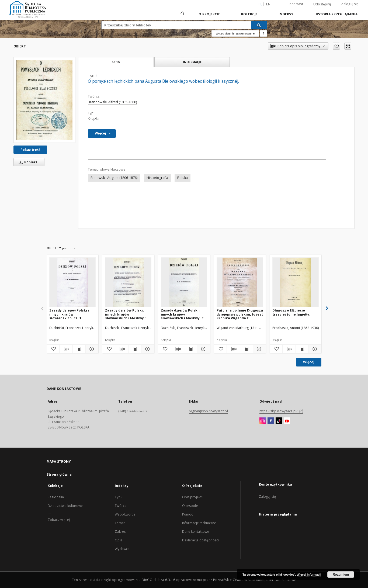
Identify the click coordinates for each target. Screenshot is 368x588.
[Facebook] (271, 421)
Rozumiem (341, 575)
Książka (94, 119)
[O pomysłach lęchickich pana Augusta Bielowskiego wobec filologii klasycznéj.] (44, 100)
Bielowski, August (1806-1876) (114, 178)
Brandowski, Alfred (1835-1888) (112, 102)
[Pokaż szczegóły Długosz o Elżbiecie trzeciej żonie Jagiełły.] (314, 349)
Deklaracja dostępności (201, 540)
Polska (183, 178)
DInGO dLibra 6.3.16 (159, 580)
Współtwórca (125, 514)
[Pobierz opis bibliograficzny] (66, 349)
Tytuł (119, 497)
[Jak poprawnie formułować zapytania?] (263, 33)
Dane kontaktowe (196, 532)
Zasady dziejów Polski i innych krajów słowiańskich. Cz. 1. (69, 314)
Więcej (309, 362)
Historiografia (157, 178)
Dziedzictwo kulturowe (65, 506)
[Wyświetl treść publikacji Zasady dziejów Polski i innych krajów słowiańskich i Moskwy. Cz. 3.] (191, 349)
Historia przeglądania (336, 14)
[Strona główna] (182, 14)
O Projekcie (209, 14)
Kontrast (296, 4)
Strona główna (59, 474)
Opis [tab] (116, 62)
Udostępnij (322, 4)
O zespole (190, 506)
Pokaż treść (30, 150)
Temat (120, 523)
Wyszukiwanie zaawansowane (235, 33)
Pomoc (188, 514)
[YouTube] (287, 421)
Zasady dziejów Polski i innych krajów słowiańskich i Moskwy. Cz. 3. (184, 314)
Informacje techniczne (199, 523)
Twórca (121, 506)
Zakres (120, 532)
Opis (118, 540)
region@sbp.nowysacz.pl (208, 411)
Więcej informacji (309, 575)
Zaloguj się (350, 4)
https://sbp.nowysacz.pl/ (281, 411)
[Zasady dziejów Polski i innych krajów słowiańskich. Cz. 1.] (72, 283)
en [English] (268, 4)
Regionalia (56, 497)
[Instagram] (263, 421)
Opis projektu (193, 497)
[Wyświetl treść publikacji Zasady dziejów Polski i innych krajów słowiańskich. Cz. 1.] (79, 349)
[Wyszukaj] (259, 25)
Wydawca (122, 549)
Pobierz (27, 162)
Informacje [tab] (192, 62)
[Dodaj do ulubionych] (336, 46)
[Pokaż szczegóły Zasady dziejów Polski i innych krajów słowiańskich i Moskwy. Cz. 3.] (203, 349)
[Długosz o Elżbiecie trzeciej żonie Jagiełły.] (296, 283)
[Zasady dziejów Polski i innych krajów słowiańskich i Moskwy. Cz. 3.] (184, 283)
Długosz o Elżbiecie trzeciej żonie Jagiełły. (291, 312)
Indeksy (286, 14)
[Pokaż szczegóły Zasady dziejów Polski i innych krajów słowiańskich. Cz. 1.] (91, 349)
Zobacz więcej (59, 520)
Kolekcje (249, 14)
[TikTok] (279, 421)
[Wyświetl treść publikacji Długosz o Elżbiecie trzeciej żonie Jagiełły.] (302, 349)
